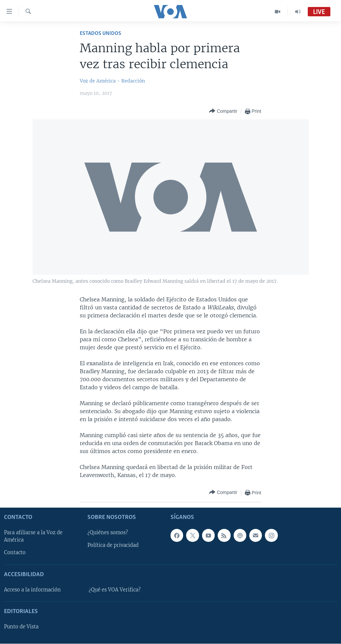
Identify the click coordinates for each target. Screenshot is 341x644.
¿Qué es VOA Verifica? (115, 590)
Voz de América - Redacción (112, 81)
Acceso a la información (32, 590)
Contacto (15, 553)
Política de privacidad (113, 546)
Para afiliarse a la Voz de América (33, 537)
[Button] (223, 111)
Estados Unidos (101, 33)
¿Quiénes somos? (108, 533)
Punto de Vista (21, 627)
